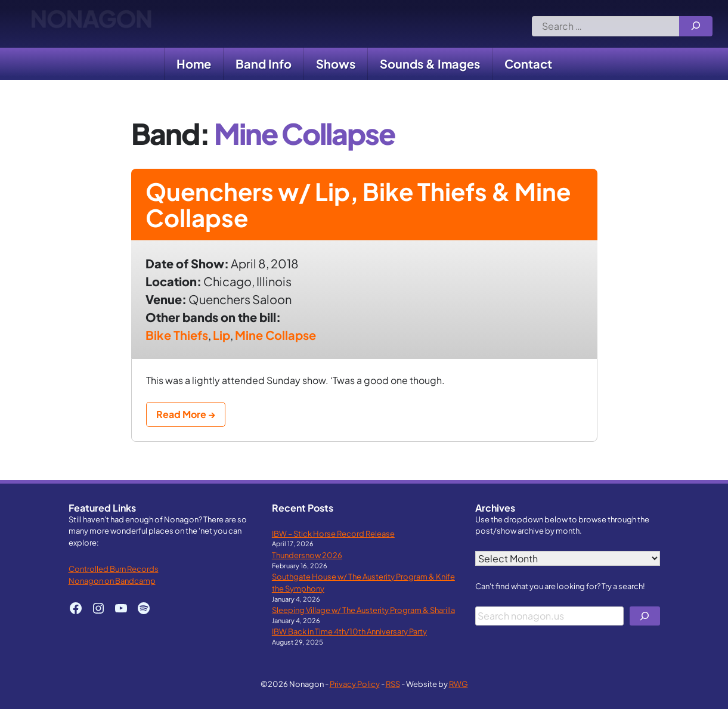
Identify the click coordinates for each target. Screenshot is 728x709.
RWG (459, 684)
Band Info (264, 64)
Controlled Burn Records (114, 569)
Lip (222, 335)
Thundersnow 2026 (307, 555)
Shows (336, 64)
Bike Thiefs (177, 335)
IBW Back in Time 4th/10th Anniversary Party (349, 631)
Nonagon (91, 24)
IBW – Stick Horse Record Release (333, 533)
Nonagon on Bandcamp (112, 580)
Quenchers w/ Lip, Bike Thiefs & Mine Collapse (358, 204)
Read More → (186, 414)
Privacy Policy (355, 684)
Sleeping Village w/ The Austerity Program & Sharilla (363, 610)
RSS (393, 684)
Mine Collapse (275, 335)
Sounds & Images (430, 64)
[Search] (696, 26)
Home (194, 64)
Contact (528, 64)
